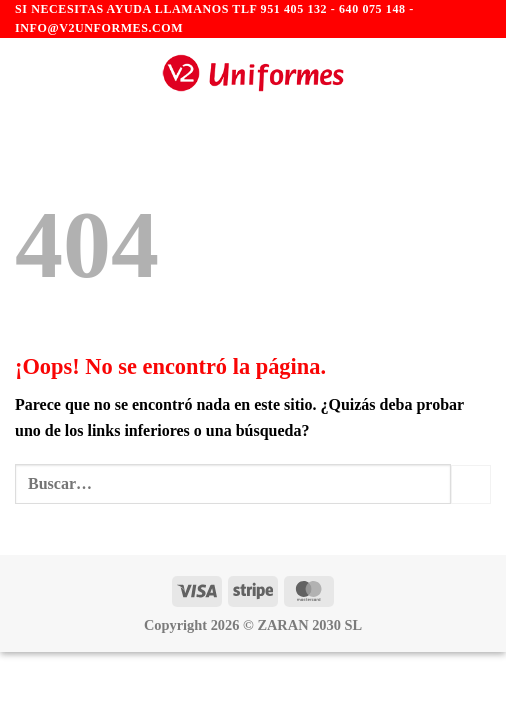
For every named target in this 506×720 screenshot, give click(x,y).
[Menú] (27, 73)
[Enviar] (471, 484)
